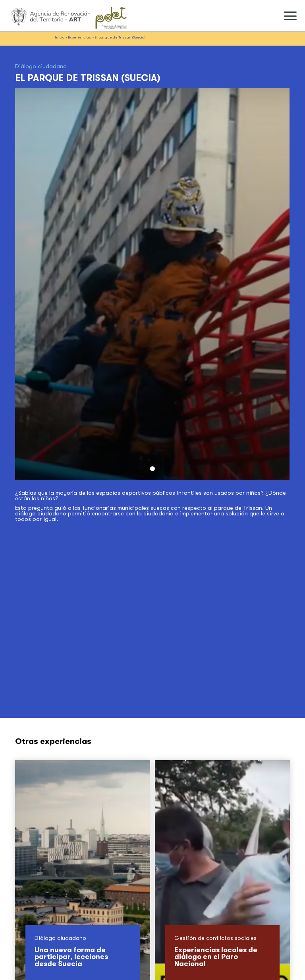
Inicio (60, 37)
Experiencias (79, 37)
